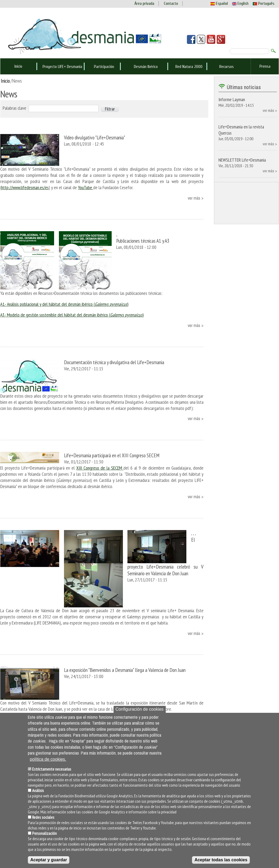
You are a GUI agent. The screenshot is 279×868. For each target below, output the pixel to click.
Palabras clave (14, 108)
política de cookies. (48, 759)
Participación (104, 67)
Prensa (265, 66)
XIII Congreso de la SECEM (100, 468)
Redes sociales (43, 817)
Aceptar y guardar (49, 860)
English (240, 3)
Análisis (38, 790)
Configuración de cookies (139, 709)
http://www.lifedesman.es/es (25, 187)
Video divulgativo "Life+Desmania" (95, 137)
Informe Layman (232, 99)
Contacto (171, 3)
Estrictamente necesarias (52, 769)
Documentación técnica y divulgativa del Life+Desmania (114, 362)
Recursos (227, 67)
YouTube (86, 187)
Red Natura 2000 (189, 67)
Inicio (18, 66)
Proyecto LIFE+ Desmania (62, 67)
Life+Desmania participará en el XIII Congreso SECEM (112, 455)
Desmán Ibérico (146, 67)
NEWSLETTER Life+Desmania (242, 160)
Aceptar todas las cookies (221, 860)
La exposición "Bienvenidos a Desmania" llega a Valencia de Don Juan (125, 670)
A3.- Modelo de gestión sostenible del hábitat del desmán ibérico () (72, 315)
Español (219, 3)
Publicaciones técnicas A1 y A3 (143, 241)
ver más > (196, 198)
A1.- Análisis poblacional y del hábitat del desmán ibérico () (64, 304)
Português (264, 3)
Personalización (44, 833)
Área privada (144, 3)
